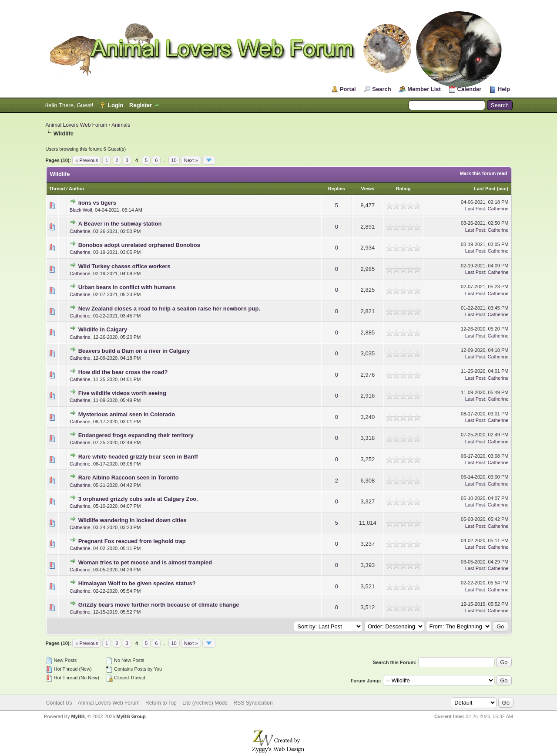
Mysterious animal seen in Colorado (127, 414)
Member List (424, 89)
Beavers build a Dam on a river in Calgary (134, 351)
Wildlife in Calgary (103, 329)
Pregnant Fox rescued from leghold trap (132, 541)
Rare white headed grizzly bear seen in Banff (138, 457)
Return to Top (161, 703)
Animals (121, 125)
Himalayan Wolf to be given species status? (137, 583)
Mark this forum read (484, 173)
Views (367, 189)
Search (381, 89)
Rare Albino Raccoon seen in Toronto (129, 478)
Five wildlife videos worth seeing (122, 393)
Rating (403, 189)
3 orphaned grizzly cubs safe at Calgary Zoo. (138, 499)
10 (174, 160)
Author (77, 189)
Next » (191, 160)
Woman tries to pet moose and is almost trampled (145, 562)
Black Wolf (81, 210)
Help (504, 89)
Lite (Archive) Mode (205, 703)
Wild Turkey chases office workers (124, 266)
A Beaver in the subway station (120, 224)
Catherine (498, 209)
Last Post (485, 189)
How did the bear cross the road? (123, 372)
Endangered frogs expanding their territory (136, 435)
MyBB (78, 716)
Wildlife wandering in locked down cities (133, 520)
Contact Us (59, 703)
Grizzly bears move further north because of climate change (159, 605)
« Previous (87, 160)
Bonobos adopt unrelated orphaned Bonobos (139, 245)
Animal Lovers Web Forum (77, 125)
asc (502, 189)
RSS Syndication (253, 703)
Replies (337, 189)
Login (116, 105)
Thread (57, 189)
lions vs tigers (97, 203)
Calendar (470, 89)
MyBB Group (131, 716)
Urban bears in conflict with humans (127, 287)
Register (141, 105)
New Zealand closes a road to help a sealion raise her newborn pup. (169, 309)
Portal (348, 89)
